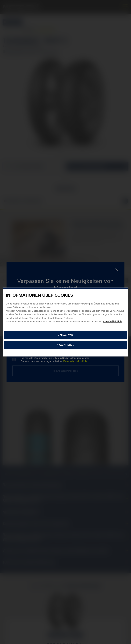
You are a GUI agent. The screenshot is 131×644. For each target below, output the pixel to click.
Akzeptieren (66, 345)
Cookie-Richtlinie (113, 321)
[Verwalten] (65, 335)
